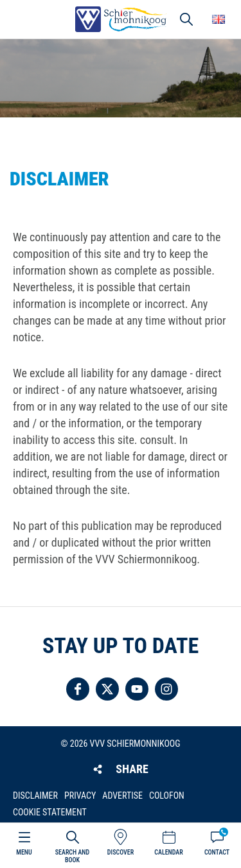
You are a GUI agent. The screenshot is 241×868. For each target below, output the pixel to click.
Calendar (168, 852)
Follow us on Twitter (107, 689)
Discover (121, 852)
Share (132, 769)
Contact (217, 852)
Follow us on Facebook (78, 689)
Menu (24, 852)
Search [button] (186, 19)
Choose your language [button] (219, 19)
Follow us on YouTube (137, 689)
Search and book (72, 856)
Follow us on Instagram (166, 689)
